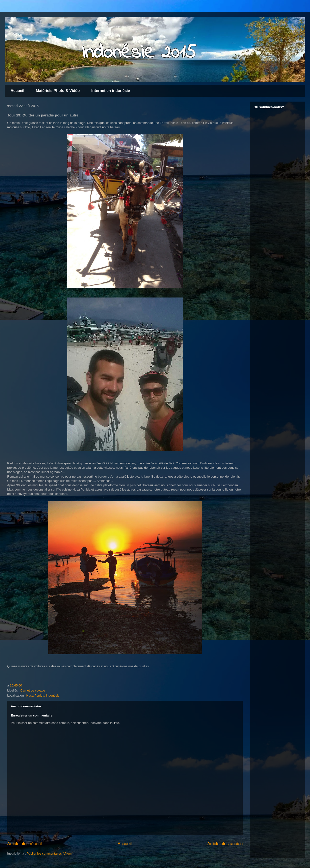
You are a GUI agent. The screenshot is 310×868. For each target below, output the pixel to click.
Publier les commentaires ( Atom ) (50, 853)
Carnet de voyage (33, 690)
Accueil (17, 91)
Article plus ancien (225, 844)
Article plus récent (25, 844)
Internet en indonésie (111, 91)
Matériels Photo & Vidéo (58, 91)
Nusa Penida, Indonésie (43, 695)
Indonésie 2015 (139, 53)
